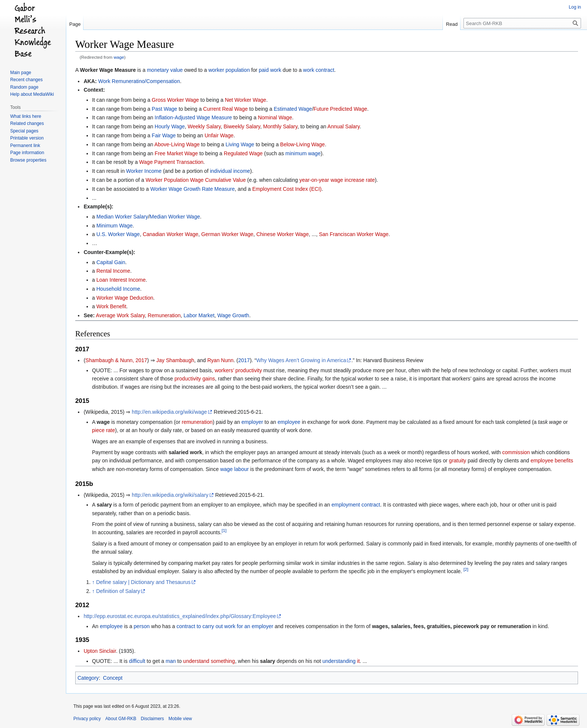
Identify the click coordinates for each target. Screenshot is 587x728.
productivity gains (195, 379)
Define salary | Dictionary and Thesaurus (143, 582)
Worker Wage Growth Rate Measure (192, 189)
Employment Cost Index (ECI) (287, 189)
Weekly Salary (204, 126)
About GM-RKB (121, 719)
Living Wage (240, 144)
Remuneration (164, 315)
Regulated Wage (243, 153)
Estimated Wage (293, 109)
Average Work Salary (120, 315)
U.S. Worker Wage (118, 234)
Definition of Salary (118, 591)
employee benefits (552, 461)
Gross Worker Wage (175, 100)
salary (268, 661)
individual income (230, 171)
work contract (319, 70)
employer (252, 422)
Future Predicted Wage (340, 109)
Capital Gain (111, 262)
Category (88, 678)
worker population (229, 70)
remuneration (197, 422)
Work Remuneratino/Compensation (139, 81)
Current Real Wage (226, 109)
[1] (224, 531)
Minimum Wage (114, 226)
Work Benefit (111, 306)
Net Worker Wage (246, 100)
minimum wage (303, 153)
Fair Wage (164, 135)
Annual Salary (344, 126)
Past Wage (164, 109)
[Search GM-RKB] (522, 23)
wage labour (234, 469)
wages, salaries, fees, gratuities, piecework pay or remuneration (452, 626)
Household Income (118, 289)
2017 (244, 360)
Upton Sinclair (100, 651)
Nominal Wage (275, 117)
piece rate (104, 430)
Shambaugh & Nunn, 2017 (116, 360)
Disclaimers (152, 719)
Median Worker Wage (175, 217)
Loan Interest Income (121, 280)
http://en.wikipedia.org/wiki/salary (170, 495)
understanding (339, 661)
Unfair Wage (219, 135)
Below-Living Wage (302, 144)
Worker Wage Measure (108, 70)
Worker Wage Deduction (125, 298)
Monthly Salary (280, 126)
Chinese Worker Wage (283, 234)
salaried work (185, 452)
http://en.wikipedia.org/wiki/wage (169, 412)
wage (119, 57)
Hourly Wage (170, 126)
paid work (270, 70)
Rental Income (113, 271)
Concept (113, 678)
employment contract (356, 505)
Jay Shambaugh (175, 360)
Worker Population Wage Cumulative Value (196, 180)
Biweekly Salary (242, 126)
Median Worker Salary (122, 217)
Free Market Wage (176, 153)
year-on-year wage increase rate (337, 180)
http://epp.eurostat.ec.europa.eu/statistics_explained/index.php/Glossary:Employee (180, 616)
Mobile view (180, 719)
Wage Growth (233, 315)
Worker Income (144, 171)
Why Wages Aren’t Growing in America (301, 360)
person (142, 626)
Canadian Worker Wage (171, 234)
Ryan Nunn (220, 360)
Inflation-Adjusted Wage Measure (193, 117)
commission (516, 452)
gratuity (457, 461)
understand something (209, 661)
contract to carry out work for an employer (225, 626)
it (358, 661)
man (171, 661)
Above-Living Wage (177, 144)
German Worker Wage (227, 234)
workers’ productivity (238, 370)
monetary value (165, 70)
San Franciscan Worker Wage (354, 234)
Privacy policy (87, 719)
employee (289, 422)
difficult (137, 661)
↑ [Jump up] (93, 582)
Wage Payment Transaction (171, 162)
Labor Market (199, 315)
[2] (466, 569)
